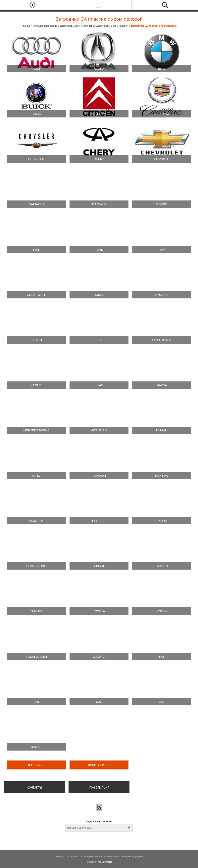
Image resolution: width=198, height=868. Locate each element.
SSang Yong (36, 566)
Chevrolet (162, 159)
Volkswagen (36, 656)
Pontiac (162, 476)
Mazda (162, 385)
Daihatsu (36, 204)
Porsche (99, 476)
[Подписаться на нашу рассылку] (95, 828)
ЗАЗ (162, 702)
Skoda (162, 521)
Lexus (36, 385)
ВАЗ (162, 656)
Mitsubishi (99, 430)
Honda (99, 295)
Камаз (36, 747)
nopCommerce (105, 862)
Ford (99, 250)
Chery (99, 159)
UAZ (99, 702)
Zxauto (99, 656)
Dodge (162, 204)
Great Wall (36, 295)
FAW (162, 250)
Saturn (162, 566)
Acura (99, 69)
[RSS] (99, 808)
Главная (25, 26)
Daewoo (99, 204)
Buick (36, 114)
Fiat (36, 250)
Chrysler (36, 159)
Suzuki (36, 611)
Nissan (162, 430)
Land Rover (162, 340)
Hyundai (162, 295)
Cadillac (162, 114)
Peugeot (36, 521)
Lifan (99, 385)
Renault (99, 521)
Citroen (99, 114)
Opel (36, 476)
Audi (36, 69)
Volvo (162, 611)
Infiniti (36, 340)
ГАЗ (36, 702)
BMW (162, 69)
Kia (99, 340)
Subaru (99, 566)
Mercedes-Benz (36, 430)
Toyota (99, 611)
